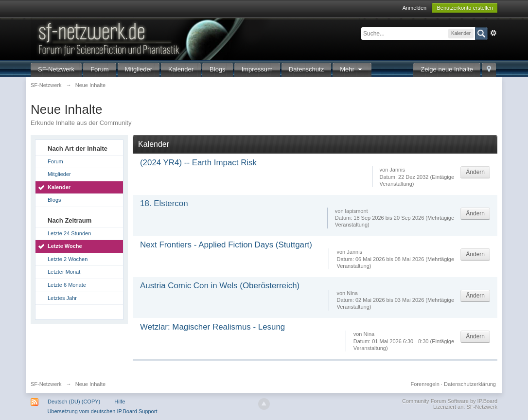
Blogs (218, 69)
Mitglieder (139, 69)
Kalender (181, 69)
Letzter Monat (64, 272)
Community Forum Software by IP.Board (450, 401)
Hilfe (120, 402)
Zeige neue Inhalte (447, 69)
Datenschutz (306, 69)
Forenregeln (425, 384)
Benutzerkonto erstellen (465, 8)
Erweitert (493, 33)
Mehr (352, 69)
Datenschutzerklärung (470, 384)
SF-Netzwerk (56, 69)
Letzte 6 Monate (67, 285)
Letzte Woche (65, 246)
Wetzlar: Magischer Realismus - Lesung (212, 327)
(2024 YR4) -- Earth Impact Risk (198, 163)
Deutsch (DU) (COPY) (74, 402)
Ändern (475, 172)
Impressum (257, 69)
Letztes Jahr (62, 298)
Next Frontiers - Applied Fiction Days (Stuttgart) (226, 245)
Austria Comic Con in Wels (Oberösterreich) (220, 286)
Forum (100, 69)
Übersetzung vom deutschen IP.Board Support (102, 411)
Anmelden (415, 8)
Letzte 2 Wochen (68, 259)
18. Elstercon (164, 203)
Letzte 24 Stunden (69, 233)
